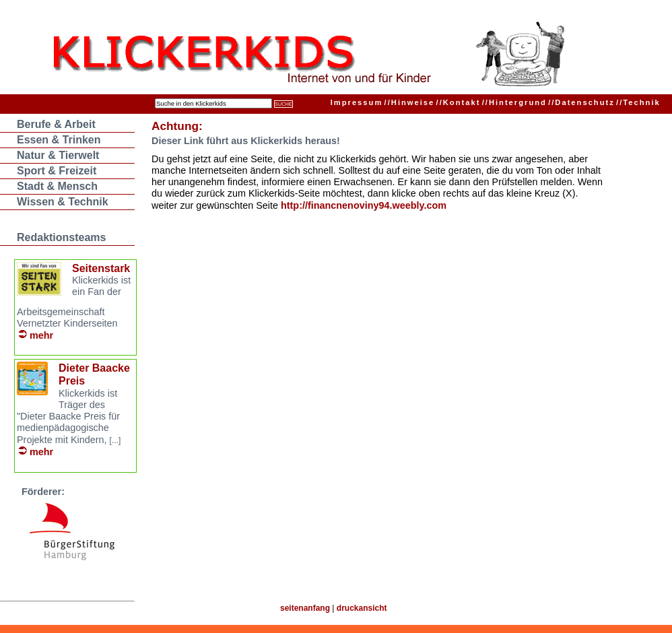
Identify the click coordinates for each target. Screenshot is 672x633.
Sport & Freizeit (57, 171)
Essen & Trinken (59, 140)
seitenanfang (305, 608)
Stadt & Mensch (57, 186)
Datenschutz (581, 102)
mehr (41, 335)
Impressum (357, 102)
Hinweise (410, 102)
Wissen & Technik (63, 202)
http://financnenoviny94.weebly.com (364, 205)
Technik (638, 102)
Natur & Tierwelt (58, 155)
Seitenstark (101, 268)
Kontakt (459, 102)
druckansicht (362, 608)
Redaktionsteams (62, 237)
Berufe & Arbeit (56, 124)
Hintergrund (514, 102)
